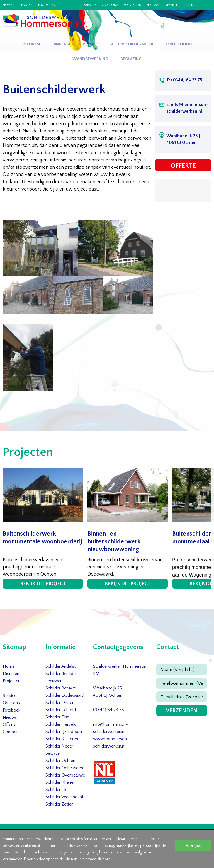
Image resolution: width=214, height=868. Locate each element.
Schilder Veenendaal (64, 797)
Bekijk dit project (43, 584)
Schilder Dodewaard (65, 695)
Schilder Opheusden (64, 768)
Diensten (25, 5)
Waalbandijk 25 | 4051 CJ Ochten (183, 139)
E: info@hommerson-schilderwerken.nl (187, 108)
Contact (191, 5)
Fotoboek (132, 5)
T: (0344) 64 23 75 (184, 80)
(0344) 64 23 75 (109, 710)
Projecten (47, 5)
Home (8, 5)
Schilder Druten (60, 703)
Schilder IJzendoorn (64, 732)
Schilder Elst (57, 717)
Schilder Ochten (60, 761)
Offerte (171, 5)
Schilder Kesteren (62, 739)
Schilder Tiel (57, 790)
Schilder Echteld (61, 710)
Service (90, 5)
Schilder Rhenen (60, 782)
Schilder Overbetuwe (65, 775)
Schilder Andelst (60, 666)
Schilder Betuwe (61, 688)
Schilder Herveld (61, 724)
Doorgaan (193, 845)
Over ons (110, 5)
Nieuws (153, 5)
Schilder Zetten (59, 804)
